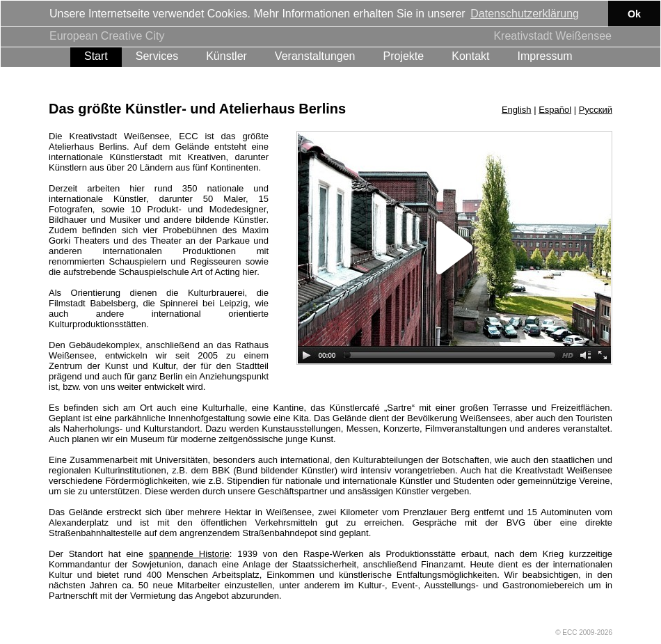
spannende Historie (189, 553)
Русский (596, 109)
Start (96, 55)
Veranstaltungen (315, 55)
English (517, 109)
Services (157, 55)
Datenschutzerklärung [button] (525, 14)
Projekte (404, 55)
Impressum (544, 55)
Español (555, 109)
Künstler (226, 55)
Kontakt (470, 55)
